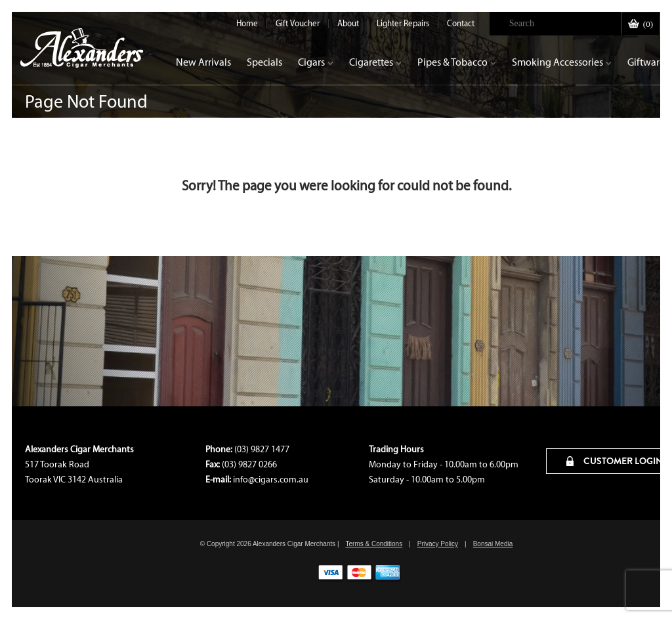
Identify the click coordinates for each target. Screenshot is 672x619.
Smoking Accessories (562, 62)
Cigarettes (375, 62)
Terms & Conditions (374, 544)
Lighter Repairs (403, 23)
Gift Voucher (298, 23)
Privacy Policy (438, 544)
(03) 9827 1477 (262, 449)
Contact (461, 23)
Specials (264, 62)
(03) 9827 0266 (249, 464)
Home (247, 23)
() (640, 24)
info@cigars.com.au (271, 480)
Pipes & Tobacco (457, 62)
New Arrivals (203, 62)
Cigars (316, 62)
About (348, 23)
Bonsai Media (493, 544)
